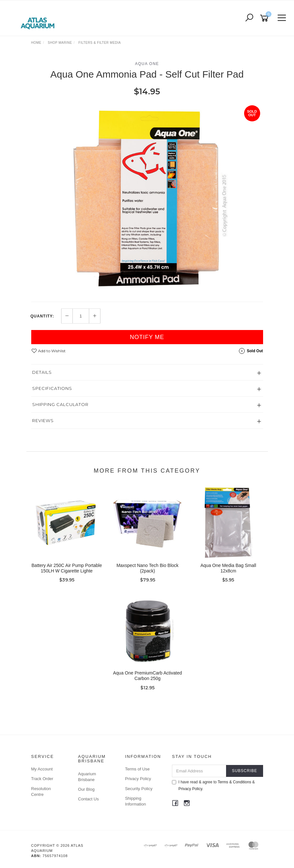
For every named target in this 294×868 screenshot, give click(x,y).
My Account (42, 769)
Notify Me (147, 337)
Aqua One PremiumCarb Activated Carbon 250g (147, 676)
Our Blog (86, 789)
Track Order (42, 779)
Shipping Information (135, 801)
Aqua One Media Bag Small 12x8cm (228, 568)
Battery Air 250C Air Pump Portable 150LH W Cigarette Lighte (67, 568)
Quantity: (42, 316)
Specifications (52, 388)
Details (42, 372)
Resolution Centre (41, 792)
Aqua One (147, 64)
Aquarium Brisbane (87, 777)
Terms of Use (137, 769)
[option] (147, 199)
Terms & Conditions (234, 782)
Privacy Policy (138, 779)
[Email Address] (199, 771)
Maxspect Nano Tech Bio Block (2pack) (148, 568)
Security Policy (139, 789)
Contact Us (88, 799)
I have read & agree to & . (213, 785)
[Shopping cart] (265, 18)
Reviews (43, 420)
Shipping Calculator (60, 404)
